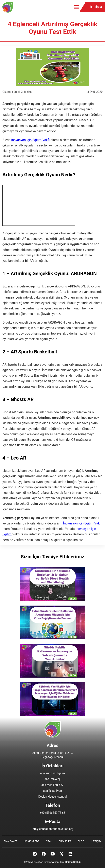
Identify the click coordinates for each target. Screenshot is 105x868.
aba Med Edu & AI (53, 785)
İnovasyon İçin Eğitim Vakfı (82, 523)
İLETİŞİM (96, 7)
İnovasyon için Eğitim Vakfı (30, 140)
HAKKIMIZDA (32, 841)
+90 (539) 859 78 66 (53, 813)
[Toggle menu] (77, 7)
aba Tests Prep (52, 791)
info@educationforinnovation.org (52, 829)
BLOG (81, 841)
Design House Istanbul (52, 797)
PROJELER (65, 841)
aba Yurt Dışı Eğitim (53, 773)
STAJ (49, 841)
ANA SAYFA (11, 841)
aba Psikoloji (52, 779)
